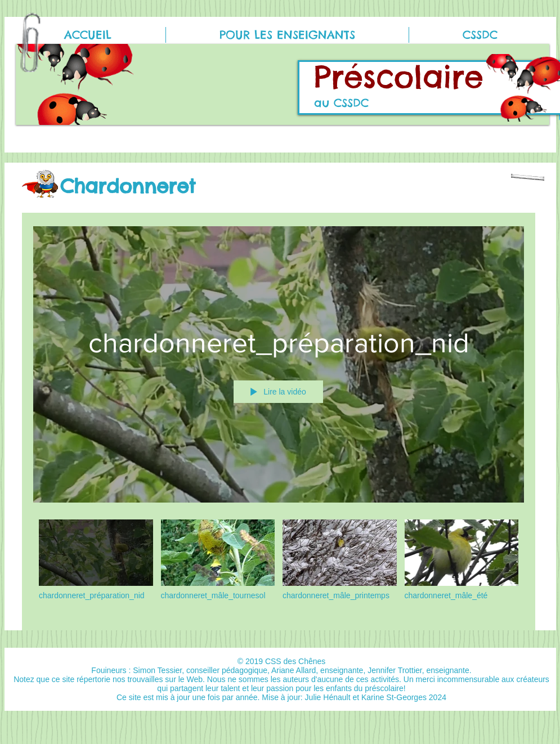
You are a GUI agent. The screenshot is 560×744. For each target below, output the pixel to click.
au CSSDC (341, 103)
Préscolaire (399, 77)
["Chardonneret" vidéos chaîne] (279, 567)
